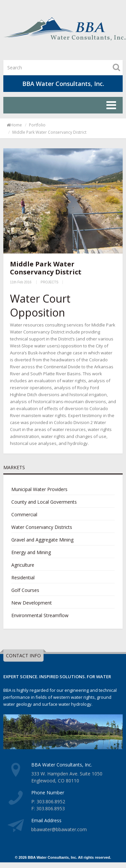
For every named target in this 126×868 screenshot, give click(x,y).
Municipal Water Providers (39, 489)
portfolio (37, 125)
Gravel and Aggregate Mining (42, 540)
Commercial (24, 514)
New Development (32, 603)
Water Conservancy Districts (42, 527)
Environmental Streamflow (40, 615)
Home (14, 125)
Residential (23, 578)
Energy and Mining (31, 552)
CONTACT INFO (23, 655)
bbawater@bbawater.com (59, 829)
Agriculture (23, 565)
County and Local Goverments (44, 502)
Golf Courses (25, 590)
